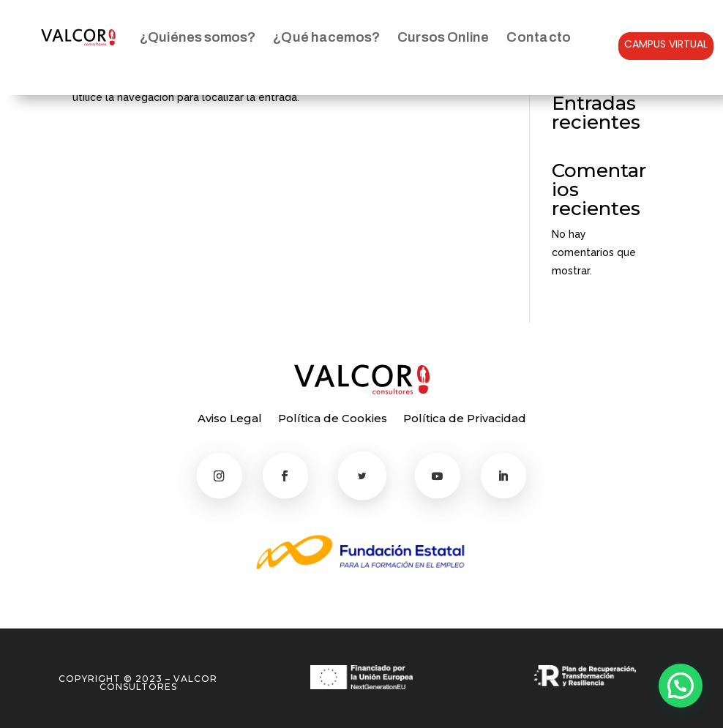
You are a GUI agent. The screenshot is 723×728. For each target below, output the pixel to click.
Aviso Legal (230, 419)
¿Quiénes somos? (198, 37)
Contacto (539, 37)
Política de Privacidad (465, 419)
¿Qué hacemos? (326, 37)
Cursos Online (443, 37)
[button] (681, 686)
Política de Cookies (333, 419)
